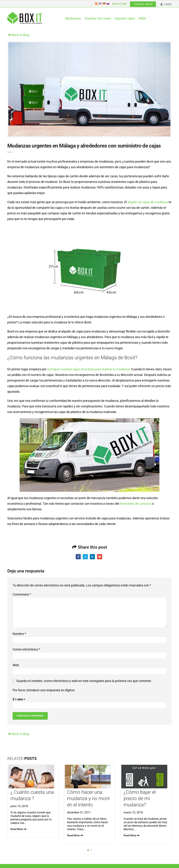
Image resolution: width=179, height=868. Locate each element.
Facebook (78, 557)
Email (100, 557)
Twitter (85, 557)
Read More (18, 829)
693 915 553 (119, 4)
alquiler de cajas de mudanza (148, 202)
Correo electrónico (26, 649)
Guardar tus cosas (98, 18)
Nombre (19, 634)
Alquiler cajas (125, 18)
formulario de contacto (136, 504)
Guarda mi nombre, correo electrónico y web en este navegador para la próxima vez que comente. (84, 681)
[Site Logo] (25, 18)
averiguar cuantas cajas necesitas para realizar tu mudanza (88, 369)
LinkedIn (92, 557)
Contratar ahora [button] (143, 4)
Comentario (22, 594)
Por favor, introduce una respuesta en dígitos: (44, 690)
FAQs (142, 18)
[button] (88, 849)
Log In (166, 4)
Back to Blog (18, 35)
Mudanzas (73, 18)
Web (16, 665)
